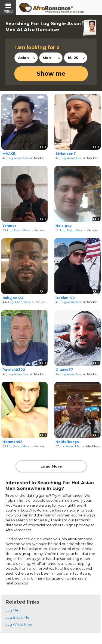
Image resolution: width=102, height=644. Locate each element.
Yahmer (9, 226)
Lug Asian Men (18, 158)
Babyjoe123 (13, 298)
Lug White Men (19, 624)
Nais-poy (64, 226)
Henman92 (12, 442)
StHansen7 (66, 154)
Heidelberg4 (67, 442)
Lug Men (13, 610)
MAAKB (9, 154)
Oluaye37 (64, 370)
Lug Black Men (18, 617)
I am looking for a (37, 48)
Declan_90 (65, 298)
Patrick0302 (14, 370)
